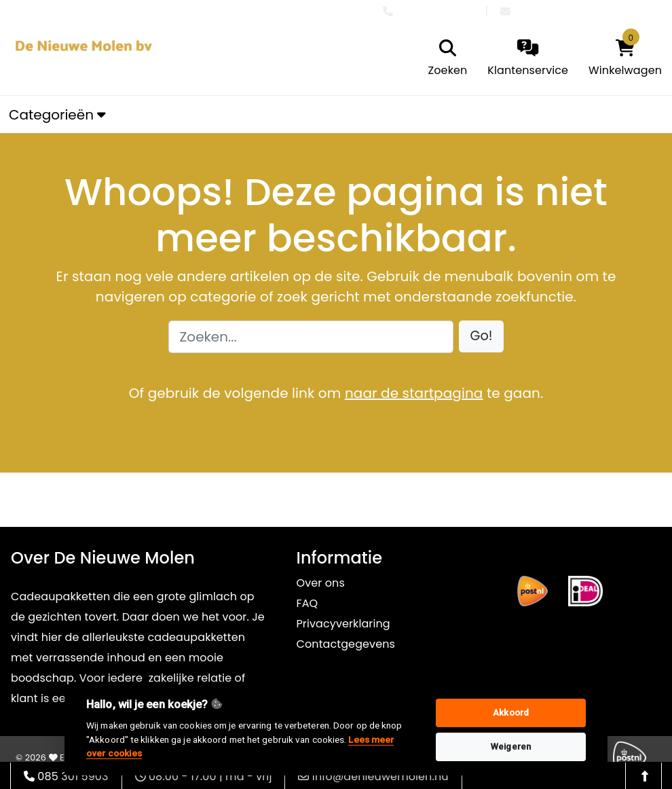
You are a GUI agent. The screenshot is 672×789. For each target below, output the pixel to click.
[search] (448, 59)
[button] (482, 336)
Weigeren (511, 747)
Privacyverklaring (343, 624)
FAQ (307, 603)
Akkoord (511, 713)
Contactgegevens (346, 644)
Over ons (321, 583)
